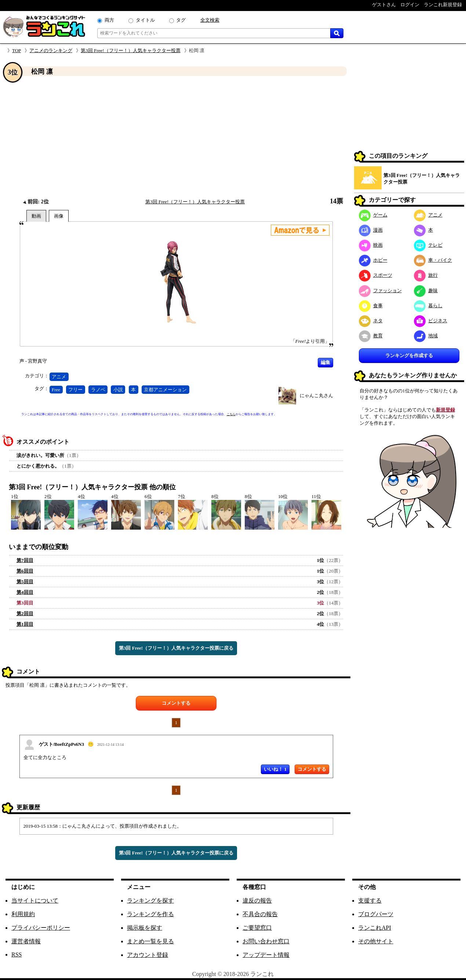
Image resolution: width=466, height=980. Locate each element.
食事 (371, 306)
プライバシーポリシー (41, 928)
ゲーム (373, 215)
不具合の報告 (260, 914)
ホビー (373, 260)
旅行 (426, 275)
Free (56, 390)
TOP (17, 50)
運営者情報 (26, 941)
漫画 (371, 230)
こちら (231, 414)
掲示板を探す (145, 928)
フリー (75, 390)
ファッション (380, 291)
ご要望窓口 (257, 928)
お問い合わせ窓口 (266, 941)
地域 (426, 336)
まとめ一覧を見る (150, 941)
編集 (325, 362)
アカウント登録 (148, 955)
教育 (371, 336)
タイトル (145, 20)
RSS (17, 954)
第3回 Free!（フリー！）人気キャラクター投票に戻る (176, 648)
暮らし (428, 306)
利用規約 (23, 914)
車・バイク (433, 260)
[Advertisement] (176, 137)
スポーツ (376, 275)
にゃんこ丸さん (316, 395)
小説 (118, 390)
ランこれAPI (375, 928)
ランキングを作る (150, 914)
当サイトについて (35, 901)
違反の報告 (257, 901)
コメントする (176, 703)
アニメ (59, 377)
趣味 (426, 291)
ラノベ (98, 390)
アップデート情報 (266, 955)
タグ (181, 20)
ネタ (371, 321)
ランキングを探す (150, 901)
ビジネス (431, 321)
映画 (371, 245)
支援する (370, 901)
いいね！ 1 (275, 769)
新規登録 (445, 410)
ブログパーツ (376, 914)
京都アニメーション (165, 390)
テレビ (428, 245)
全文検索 (210, 20)
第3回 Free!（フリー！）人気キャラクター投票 (130, 50)
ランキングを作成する (409, 355)
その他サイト (376, 941)
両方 (109, 20)
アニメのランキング (51, 50)
